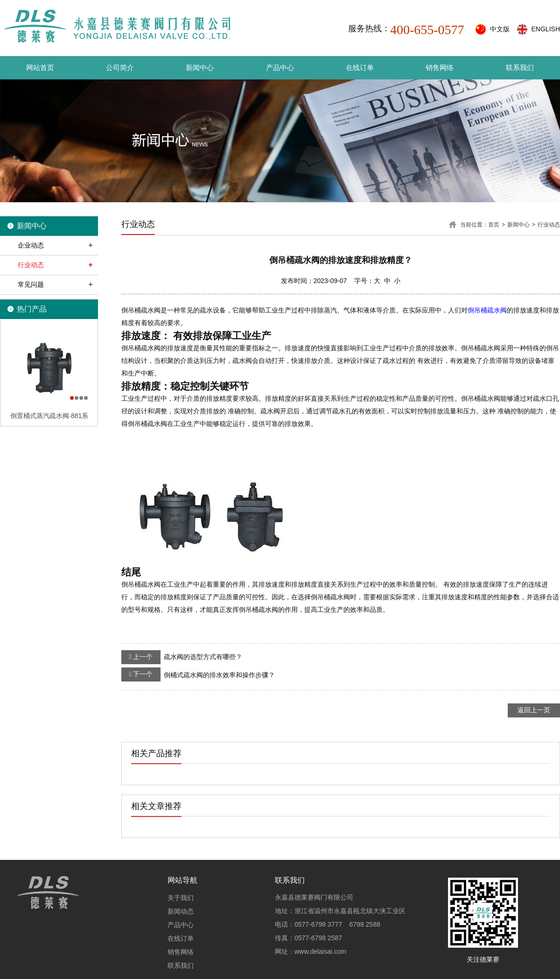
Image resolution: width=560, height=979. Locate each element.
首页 (494, 225)
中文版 (500, 29)
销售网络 (440, 67)
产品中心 (280, 67)
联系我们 (520, 67)
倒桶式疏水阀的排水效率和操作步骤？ (198, 674)
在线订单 (360, 67)
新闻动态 (181, 911)
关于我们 (181, 898)
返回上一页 (534, 710)
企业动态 (31, 245)
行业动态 (31, 265)
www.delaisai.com (320, 951)
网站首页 (40, 67)
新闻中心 (200, 67)
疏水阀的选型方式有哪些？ (182, 657)
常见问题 (31, 284)
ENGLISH (546, 29)
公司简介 (120, 67)
